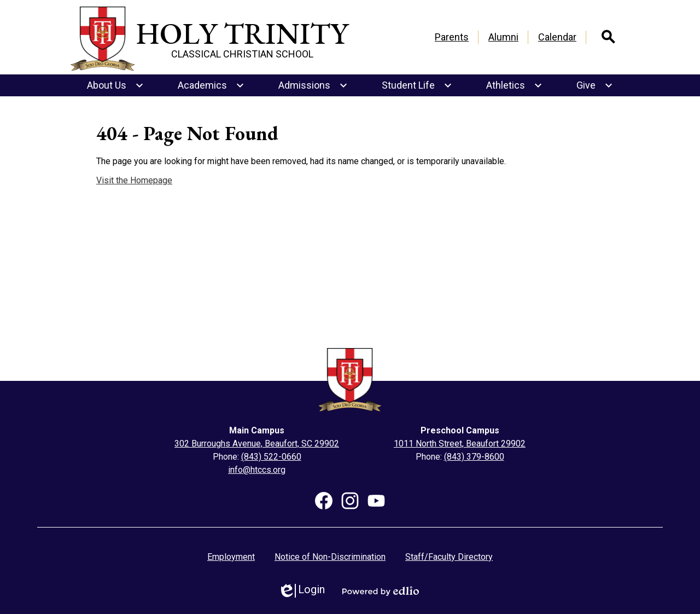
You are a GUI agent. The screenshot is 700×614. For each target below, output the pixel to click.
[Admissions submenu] (313, 85)
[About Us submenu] (115, 85)
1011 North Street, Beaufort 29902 (460, 444)
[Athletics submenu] (514, 85)
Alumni (503, 37)
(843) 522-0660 (271, 457)
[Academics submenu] (211, 85)
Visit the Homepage (134, 180)
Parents (452, 37)
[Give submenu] (595, 85)
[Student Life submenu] (417, 85)
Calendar (557, 37)
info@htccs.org (257, 470)
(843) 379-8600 (474, 457)
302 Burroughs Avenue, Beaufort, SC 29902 (257, 444)
